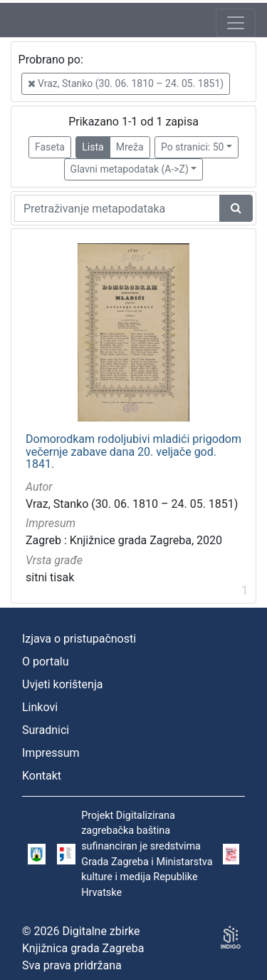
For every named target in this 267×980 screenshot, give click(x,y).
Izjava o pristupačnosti (79, 639)
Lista (93, 147)
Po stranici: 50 (193, 147)
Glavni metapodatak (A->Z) (130, 169)
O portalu (46, 662)
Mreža (130, 147)
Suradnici (46, 730)
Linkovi (40, 707)
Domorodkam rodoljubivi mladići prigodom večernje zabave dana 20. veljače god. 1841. (133, 452)
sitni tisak (50, 577)
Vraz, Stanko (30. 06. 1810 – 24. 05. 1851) (126, 83)
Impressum (51, 753)
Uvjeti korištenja (62, 684)
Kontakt (42, 776)
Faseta (50, 147)
